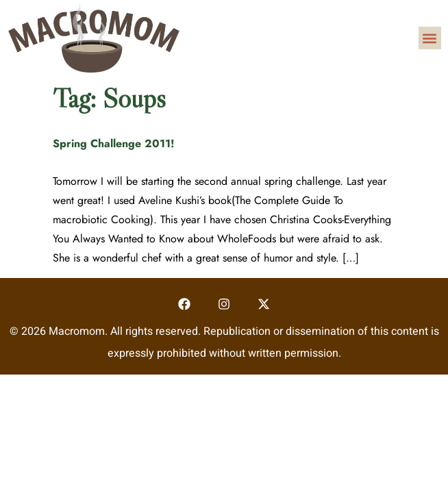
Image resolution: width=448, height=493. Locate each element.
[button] (430, 38)
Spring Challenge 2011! (114, 143)
